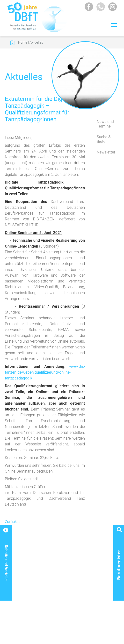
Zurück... (12, 522)
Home (23, 42)
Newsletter (106, 152)
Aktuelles (36, 42)
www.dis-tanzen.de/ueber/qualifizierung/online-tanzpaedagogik (45, 372)
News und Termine (105, 124)
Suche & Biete (104, 139)
